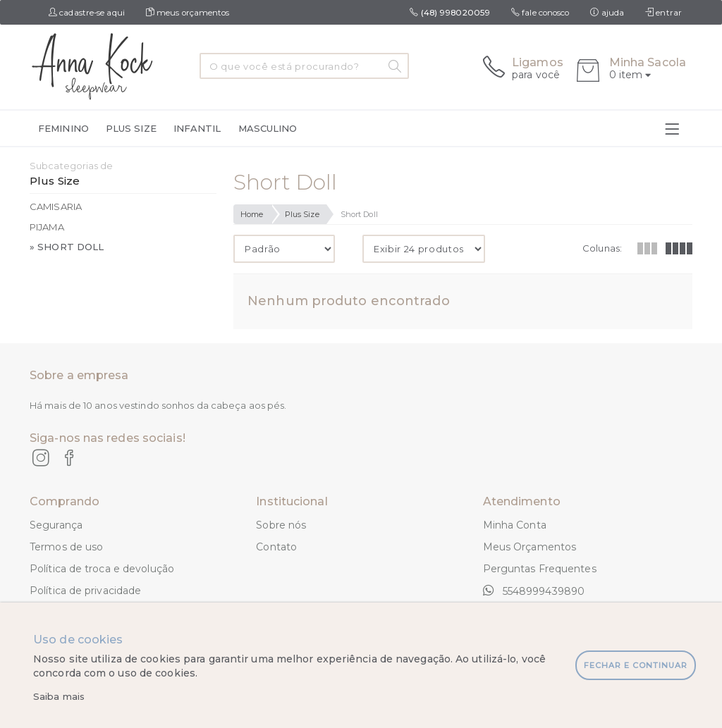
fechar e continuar (636, 665)
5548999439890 (534, 591)
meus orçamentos (188, 13)
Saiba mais (59, 696)
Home (252, 214)
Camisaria (56, 206)
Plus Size (302, 214)
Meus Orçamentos (530, 547)
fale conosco (540, 13)
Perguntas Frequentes (540, 569)
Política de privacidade (85, 591)
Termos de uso (66, 547)
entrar (663, 13)
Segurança (56, 525)
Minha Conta (515, 525)
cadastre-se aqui (87, 13)
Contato (276, 547)
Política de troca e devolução (102, 569)
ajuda (607, 13)
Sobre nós (281, 525)
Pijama (47, 227)
